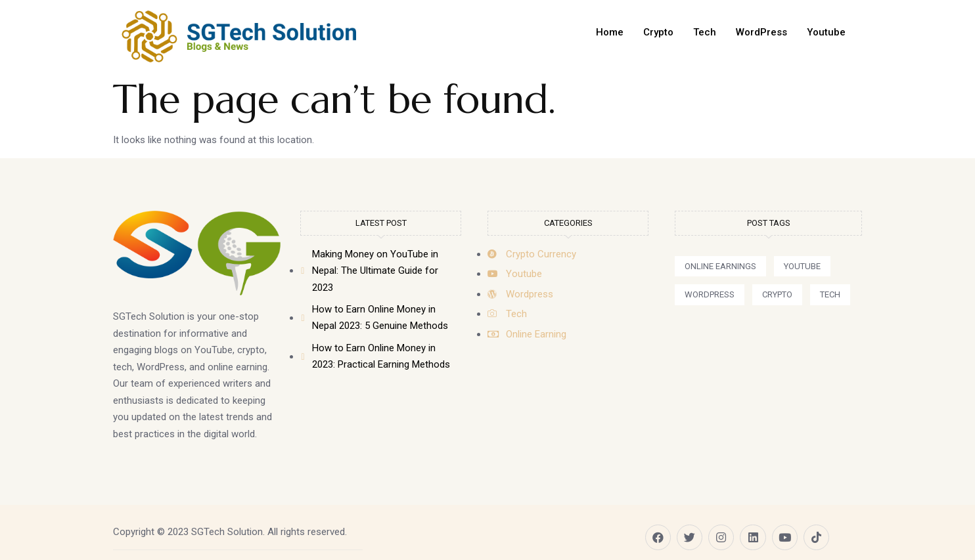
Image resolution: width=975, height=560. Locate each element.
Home (610, 32)
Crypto (658, 32)
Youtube (826, 32)
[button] (720, 267)
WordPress (761, 32)
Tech (705, 32)
